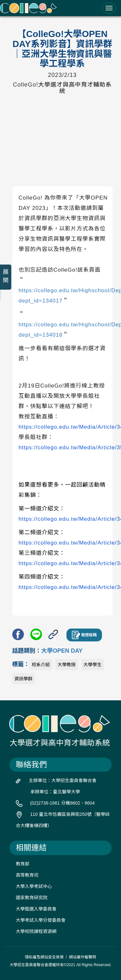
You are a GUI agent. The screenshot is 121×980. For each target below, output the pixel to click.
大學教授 (67, 665)
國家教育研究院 (32, 898)
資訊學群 (24, 679)
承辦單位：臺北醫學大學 (55, 792)
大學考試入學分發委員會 (41, 920)
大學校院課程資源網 (36, 931)
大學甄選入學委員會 (36, 909)
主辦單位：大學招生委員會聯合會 (63, 780)
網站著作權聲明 (83, 957)
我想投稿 (84, 635)
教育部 (23, 864)
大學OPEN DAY (62, 651)
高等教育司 (27, 875)
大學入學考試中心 (34, 886)
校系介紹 (41, 665)
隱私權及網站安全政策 (44, 957)
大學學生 (93, 665)
